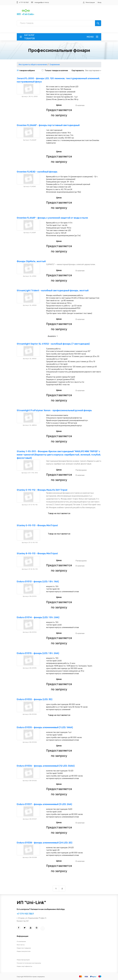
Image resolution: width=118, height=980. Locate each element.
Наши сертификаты (24, 966)
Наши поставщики (24, 948)
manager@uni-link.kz (42, 2)
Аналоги (52, 336)
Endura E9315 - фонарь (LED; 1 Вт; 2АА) (38, 653)
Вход (99, 2)
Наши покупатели (24, 951)
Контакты (21, 945)
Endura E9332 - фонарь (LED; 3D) (35, 699)
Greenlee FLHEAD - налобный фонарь (37, 172)
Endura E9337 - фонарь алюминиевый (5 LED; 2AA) (44, 804)
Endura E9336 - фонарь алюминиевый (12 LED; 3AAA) (46, 766)
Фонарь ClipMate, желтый (31, 261)
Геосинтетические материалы (29, 963)
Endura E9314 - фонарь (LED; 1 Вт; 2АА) (38, 617)
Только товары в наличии (56, 71)
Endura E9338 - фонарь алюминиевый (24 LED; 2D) (44, 843)
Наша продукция (23, 960)
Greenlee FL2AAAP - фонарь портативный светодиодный (48, 125)
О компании (21, 941)
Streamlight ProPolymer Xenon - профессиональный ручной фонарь (54, 410)
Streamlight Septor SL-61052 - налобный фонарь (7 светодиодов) (53, 344)
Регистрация (90, 2)
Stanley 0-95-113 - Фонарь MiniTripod (37, 525)
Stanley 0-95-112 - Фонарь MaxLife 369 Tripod (42, 490)
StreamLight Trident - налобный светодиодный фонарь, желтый (53, 291)
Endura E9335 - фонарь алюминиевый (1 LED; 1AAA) (45, 727)
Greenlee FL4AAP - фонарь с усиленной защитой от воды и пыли (52, 218)
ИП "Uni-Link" (31, 902)
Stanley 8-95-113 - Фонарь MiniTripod (37, 553)
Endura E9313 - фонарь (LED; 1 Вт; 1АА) (38, 582)
